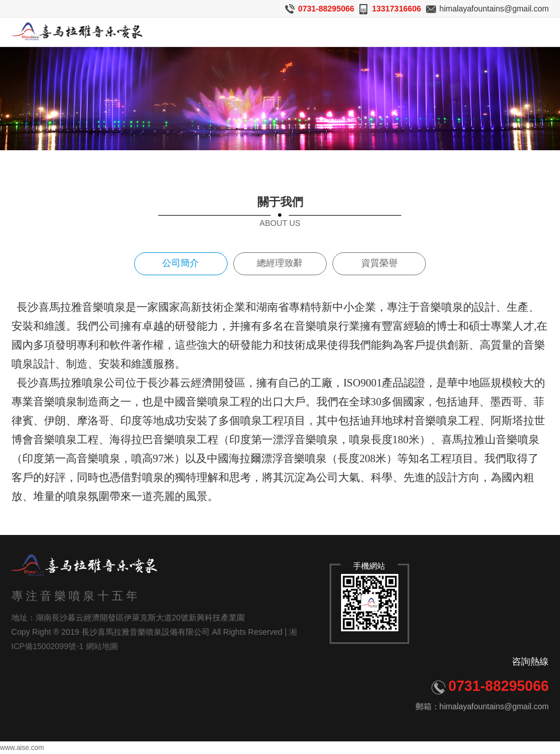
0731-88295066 (326, 9)
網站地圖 (102, 647)
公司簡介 (181, 263)
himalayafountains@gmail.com (494, 9)
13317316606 (397, 9)
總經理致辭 (280, 263)
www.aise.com (22, 748)
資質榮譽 (379, 263)
